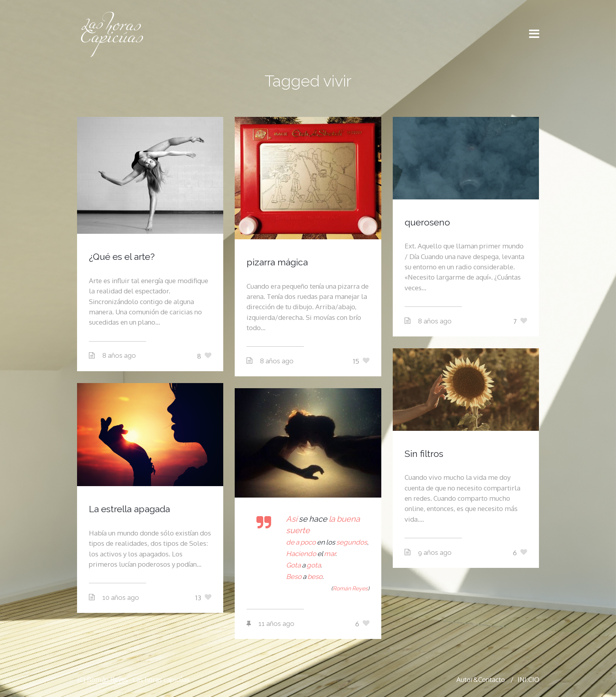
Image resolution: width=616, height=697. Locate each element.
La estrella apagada (129, 509)
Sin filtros (424, 454)
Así (292, 519)
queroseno (427, 222)
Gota (293, 565)
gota (314, 565)
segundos (352, 542)
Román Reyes (107, 679)
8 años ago (119, 355)
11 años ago (276, 624)
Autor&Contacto (481, 679)
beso (315, 577)
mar (330, 554)
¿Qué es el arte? (122, 256)
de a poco (301, 542)
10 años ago (121, 597)
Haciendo (301, 554)
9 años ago (435, 552)
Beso (294, 577)
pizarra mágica (277, 262)
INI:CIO (528, 679)
